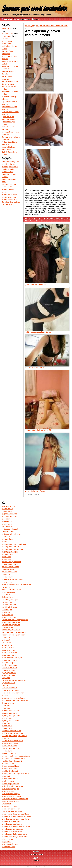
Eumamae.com (7, 29)
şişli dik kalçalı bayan (47, 218)
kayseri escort (7, 36)
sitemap (36, 864)
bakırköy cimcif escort (36, 220)
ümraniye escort (8, 34)
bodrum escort (7, 41)
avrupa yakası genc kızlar (33, 218)
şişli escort (6, 39)
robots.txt (36, 861)
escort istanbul (7, 44)
